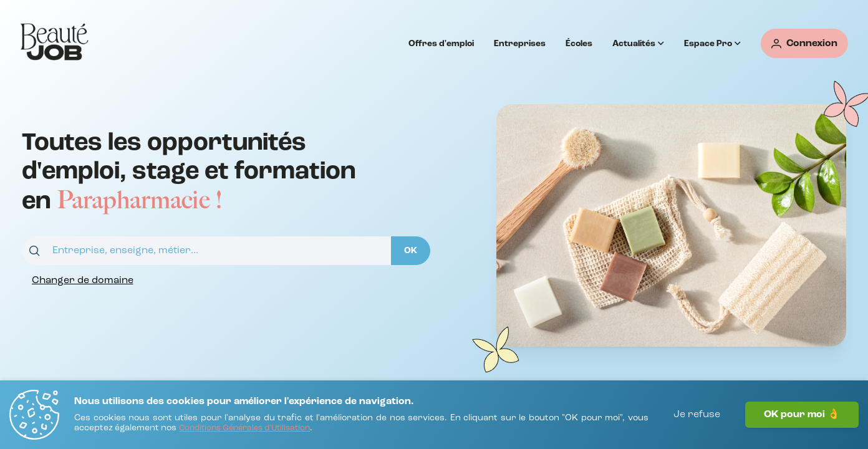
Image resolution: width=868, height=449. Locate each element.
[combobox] (206, 251)
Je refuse (697, 415)
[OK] (411, 251)
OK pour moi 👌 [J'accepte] (802, 415)
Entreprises (520, 44)
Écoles (579, 44)
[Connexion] (804, 43)
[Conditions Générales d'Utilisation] (244, 429)
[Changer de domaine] (83, 281)
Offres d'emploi (441, 44)
